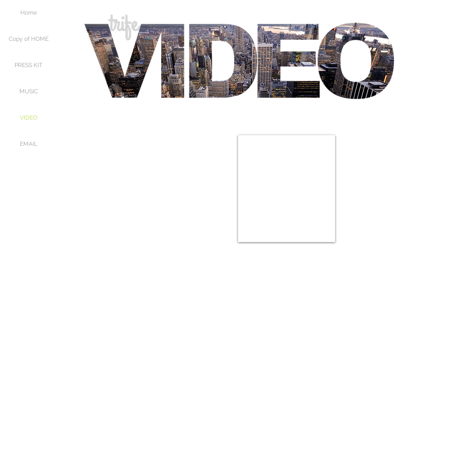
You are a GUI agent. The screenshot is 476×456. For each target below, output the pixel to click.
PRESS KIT (28, 65)
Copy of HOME (29, 39)
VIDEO (29, 118)
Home (29, 13)
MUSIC (29, 91)
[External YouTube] (189, 189)
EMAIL (29, 144)
